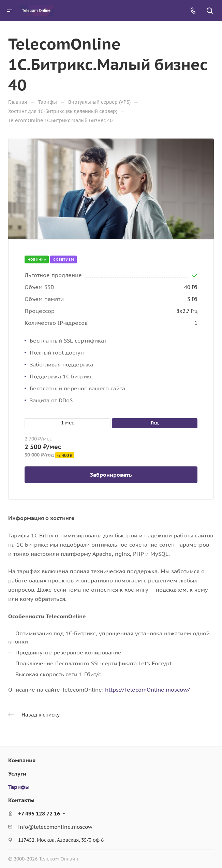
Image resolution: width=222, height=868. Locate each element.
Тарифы (19, 787)
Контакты (21, 800)
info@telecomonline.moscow (55, 827)
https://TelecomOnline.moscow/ (147, 690)
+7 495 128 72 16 (39, 813)
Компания (22, 760)
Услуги (17, 773)
